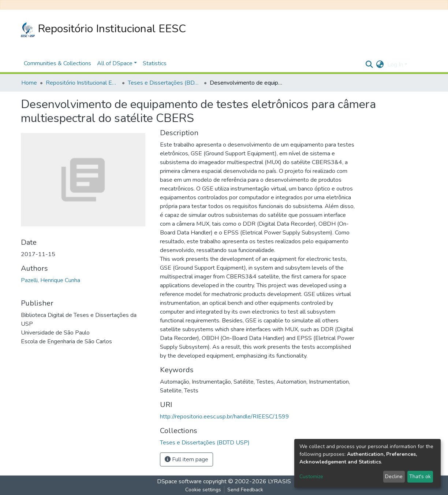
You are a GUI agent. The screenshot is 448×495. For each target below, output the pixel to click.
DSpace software (179, 481)
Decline (394, 476)
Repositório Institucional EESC (103, 29)
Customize (311, 476)
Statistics (155, 63)
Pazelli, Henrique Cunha (51, 280)
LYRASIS (279, 481)
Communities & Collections (57, 63)
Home (29, 83)
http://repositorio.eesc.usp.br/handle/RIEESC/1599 (225, 417)
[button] (380, 64)
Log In (395, 64)
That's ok (420, 476)
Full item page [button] (186, 459)
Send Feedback (245, 490)
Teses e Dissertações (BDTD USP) (164, 83)
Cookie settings (203, 490)
